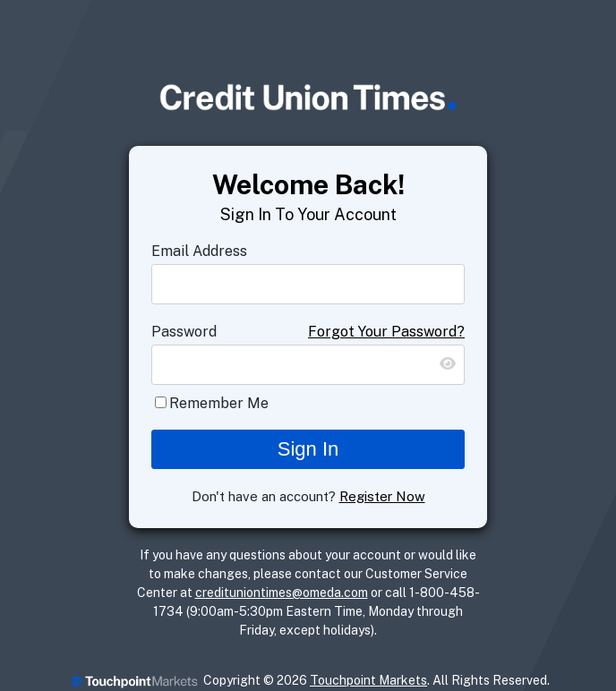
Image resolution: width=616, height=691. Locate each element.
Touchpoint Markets (368, 680)
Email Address (199, 251)
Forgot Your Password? (386, 332)
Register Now (382, 496)
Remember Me (219, 403)
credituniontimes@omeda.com (282, 593)
